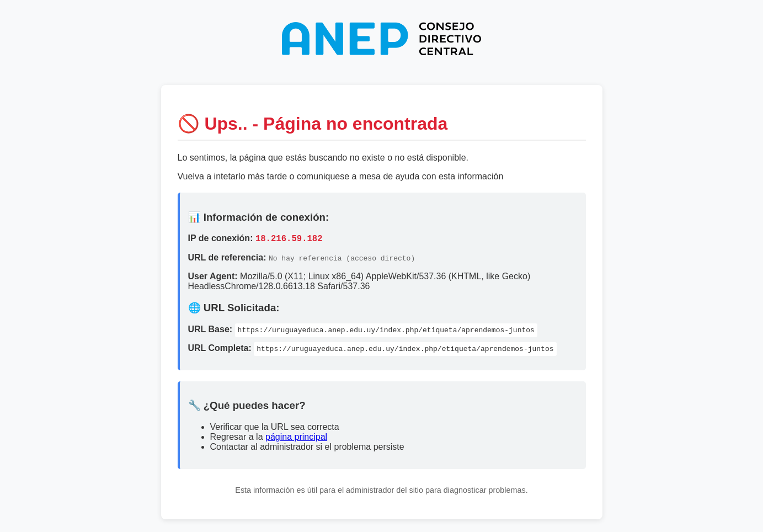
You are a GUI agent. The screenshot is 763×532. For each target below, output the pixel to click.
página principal (296, 438)
